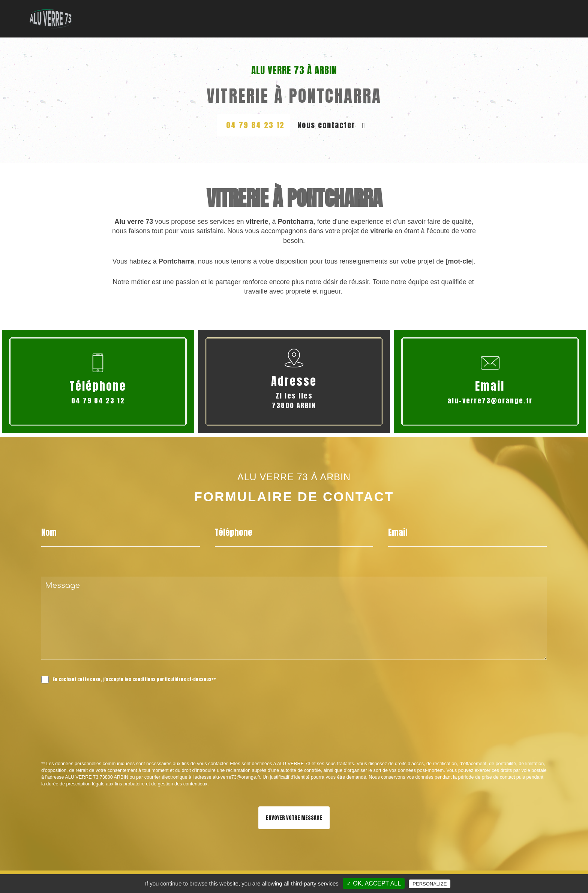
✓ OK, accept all (374, 883)
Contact (552, 18)
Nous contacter (331, 125)
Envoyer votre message (294, 818)
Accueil (219, 18)
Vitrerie (255, 18)
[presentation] (121, 739)
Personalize (430, 884)
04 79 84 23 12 (255, 125)
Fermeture (440, 18)
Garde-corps (351, 18)
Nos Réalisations (498, 18)
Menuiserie (299, 18)
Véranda (397, 18)
